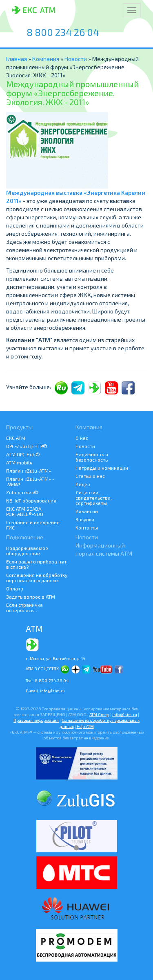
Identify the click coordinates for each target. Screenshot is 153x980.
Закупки (85, 519)
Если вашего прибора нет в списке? (36, 564)
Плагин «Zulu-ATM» (29, 471)
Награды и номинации (102, 468)
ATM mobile (19, 462)
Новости (76, 59)
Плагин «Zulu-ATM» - (30, 481)
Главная (17, 59)
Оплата (15, 588)
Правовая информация (36, 720)
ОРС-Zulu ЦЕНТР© (27, 446)
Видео (83, 484)
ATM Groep (99, 714)
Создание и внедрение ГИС (33, 525)
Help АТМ (85, 726)
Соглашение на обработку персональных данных (37, 578)
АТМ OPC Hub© (23, 454)
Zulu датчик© (22, 492)
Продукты (19, 427)
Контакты (87, 527)
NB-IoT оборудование (31, 500)
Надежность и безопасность (92, 457)
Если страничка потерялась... (24, 607)
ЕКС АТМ (16, 438)
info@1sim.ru (52, 691)
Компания (46, 59)
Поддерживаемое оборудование (27, 551)
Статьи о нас (90, 476)
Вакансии (87, 511)
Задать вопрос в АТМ (31, 597)
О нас (82, 438)
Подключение (25, 537)
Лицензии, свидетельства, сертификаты (94, 498)
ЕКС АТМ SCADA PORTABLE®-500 (25, 511)
